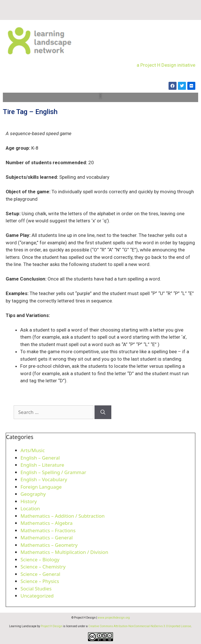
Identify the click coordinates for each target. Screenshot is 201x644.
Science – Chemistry (43, 567)
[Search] (103, 412)
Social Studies (36, 589)
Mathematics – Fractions (48, 530)
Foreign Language (41, 487)
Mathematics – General (47, 538)
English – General (40, 458)
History (29, 501)
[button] (101, 96)
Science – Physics (40, 581)
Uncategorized (37, 596)
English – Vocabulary (44, 479)
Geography (33, 494)
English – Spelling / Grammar (53, 472)
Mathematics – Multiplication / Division (64, 552)
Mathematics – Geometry (49, 545)
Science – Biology (40, 559)
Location (30, 508)
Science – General (40, 574)
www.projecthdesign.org (114, 618)
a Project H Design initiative (166, 65)
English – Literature (42, 465)
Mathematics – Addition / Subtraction (63, 516)
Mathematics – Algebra (47, 523)
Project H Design (52, 626)
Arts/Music (33, 450)
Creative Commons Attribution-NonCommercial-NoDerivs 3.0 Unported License (140, 626)
